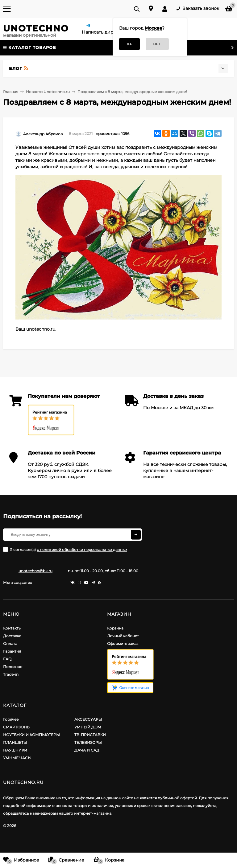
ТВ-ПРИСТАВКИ (90, 735)
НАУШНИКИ (15, 750)
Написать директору (106, 32)
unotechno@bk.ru (35, 571)
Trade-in (11, 674)
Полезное (13, 667)
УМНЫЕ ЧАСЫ (17, 758)
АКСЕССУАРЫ (88, 719)
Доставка (12, 636)
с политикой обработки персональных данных (82, 550)
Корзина (115, 628)
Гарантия (12, 651)
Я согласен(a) (65, 549)
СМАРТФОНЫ (17, 727)
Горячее (11, 719)
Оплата (10, 644)
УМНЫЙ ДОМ (88, 727)
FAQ (7, 659)
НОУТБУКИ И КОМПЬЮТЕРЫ (31, 735)
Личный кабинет (123, 636)
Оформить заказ (123, 644)
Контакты (12, 628)
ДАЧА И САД (87, 750)
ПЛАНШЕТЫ (15, 742)
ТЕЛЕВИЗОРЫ (88, 742)
